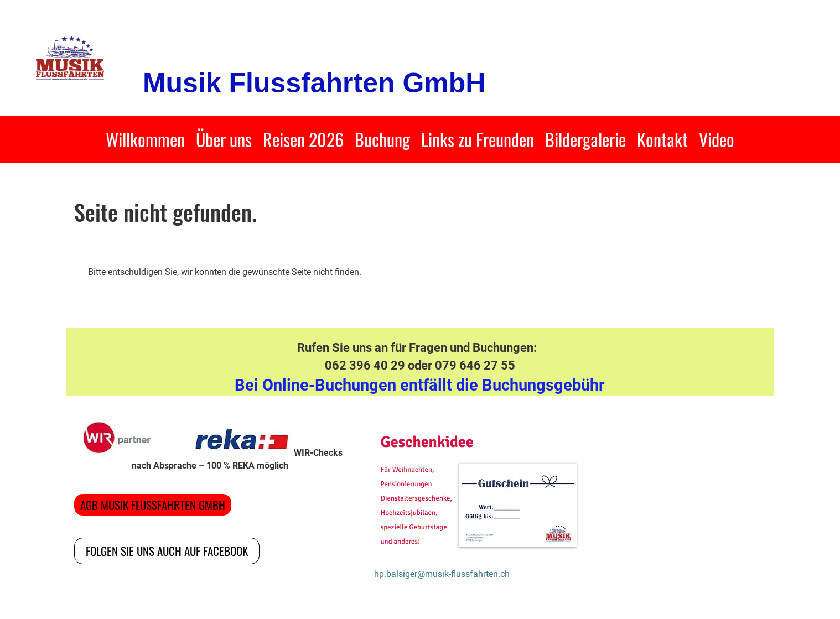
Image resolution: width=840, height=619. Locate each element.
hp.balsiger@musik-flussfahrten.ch (442, 574)
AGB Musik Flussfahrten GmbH (153, 505)
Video (717, 139)
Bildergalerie (585, 139)
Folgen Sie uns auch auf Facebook (167, 551)
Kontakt (662, 139)
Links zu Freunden (478, 139)
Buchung (382, 139)
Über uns (224, 139)
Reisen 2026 (303, 139)
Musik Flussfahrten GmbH (314, 83)
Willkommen (145, 139)
